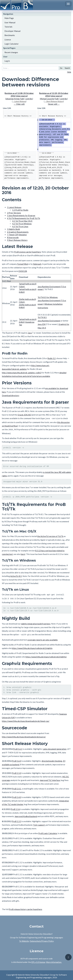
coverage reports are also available (42, 638)
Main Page (9, 18)
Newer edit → (54, 104)
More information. (54, 960)
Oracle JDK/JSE (24, 415)
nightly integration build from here (36, 622)
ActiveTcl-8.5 (16, 576)
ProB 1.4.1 (17, 787)
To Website (24, 939)
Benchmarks (10, 35)
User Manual (10, 22)
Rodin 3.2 (51, 358)
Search (67, 68)
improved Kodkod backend (26, 814)
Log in (7, 61)
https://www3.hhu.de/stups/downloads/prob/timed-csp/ (26, 719)
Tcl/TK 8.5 (42, 317)
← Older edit (19, 104)
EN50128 (23, 271)
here (23, 554)
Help (69, 72)
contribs (29, 99)
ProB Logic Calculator (48, 831)
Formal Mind (23, 264)
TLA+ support (39, 823)
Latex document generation (55, 747)
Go (61, 68)
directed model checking (52, 759)
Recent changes (11, 52)
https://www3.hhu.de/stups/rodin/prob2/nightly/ (46, 655)
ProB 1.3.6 (15, 807)
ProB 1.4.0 (17, 795)
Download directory (10, 395)
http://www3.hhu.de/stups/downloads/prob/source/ (24, 735)
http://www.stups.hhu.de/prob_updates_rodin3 (22, 373)
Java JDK (42, 324)
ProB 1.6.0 (17, 759)
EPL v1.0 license (38, 960)
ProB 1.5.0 (17, 771)
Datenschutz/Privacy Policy (42, 939)
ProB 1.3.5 (17, 819)
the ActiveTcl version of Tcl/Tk (50, 536)
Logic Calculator (12, 44)
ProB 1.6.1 (18, 747)
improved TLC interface (50, 778)
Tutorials (8, 27)
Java (30, 333)
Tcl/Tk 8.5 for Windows (48, 297)
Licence (8, 40)
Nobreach (37, 264)
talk (22, 99)
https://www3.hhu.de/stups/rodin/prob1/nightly (32, 647)
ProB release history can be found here (25, 907)
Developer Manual (12, 31)
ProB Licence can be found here (28, 252)
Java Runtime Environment (49, 321)
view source (22, 96)
